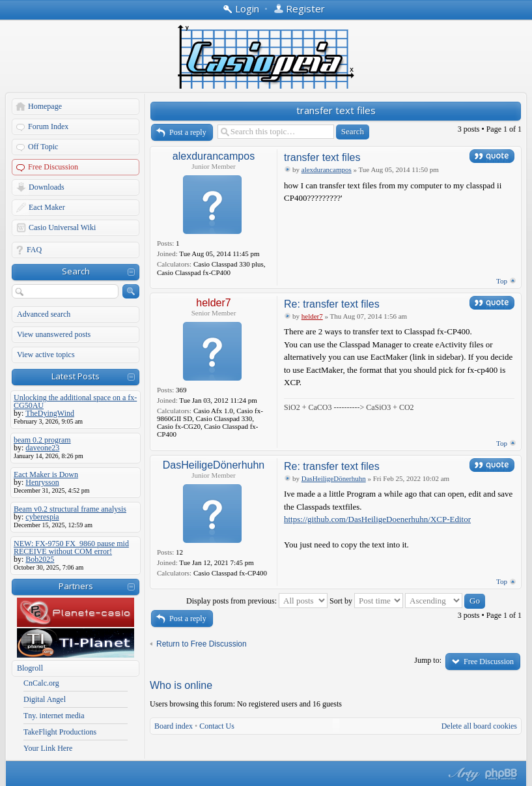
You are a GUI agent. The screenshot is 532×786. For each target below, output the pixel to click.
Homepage (45, 106)
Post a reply (188, 132)
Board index (174, 726)
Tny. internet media (54, 716)
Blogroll (30, 668)
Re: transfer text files (332, 304)
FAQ (34, 250)
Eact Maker (47, 207)
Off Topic (43, 147)
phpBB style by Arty (462, 774)
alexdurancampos (214, 156)
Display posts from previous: (257, 601)
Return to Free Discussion (202, 644)
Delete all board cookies (479, 726)
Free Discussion (53, 167)
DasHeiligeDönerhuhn (214, 465)
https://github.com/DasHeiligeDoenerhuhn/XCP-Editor (377, 519)
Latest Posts (76, 376)
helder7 (213, 303)
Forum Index (48, 126)
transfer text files (336, 110)
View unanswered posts (54, 334)
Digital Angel (45, 699)
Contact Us (217, 726)
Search (76, 271)
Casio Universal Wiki (62, 227)
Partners (76, 586)
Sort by (366, 601)
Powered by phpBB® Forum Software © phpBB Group (501, 774)
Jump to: (428, 660)
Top (502, 281)
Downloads (47, 187)
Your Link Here (48, 748)
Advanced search (44, 314)
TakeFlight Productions (60, 732)
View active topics (46, 355)
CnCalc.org (41, 683)
